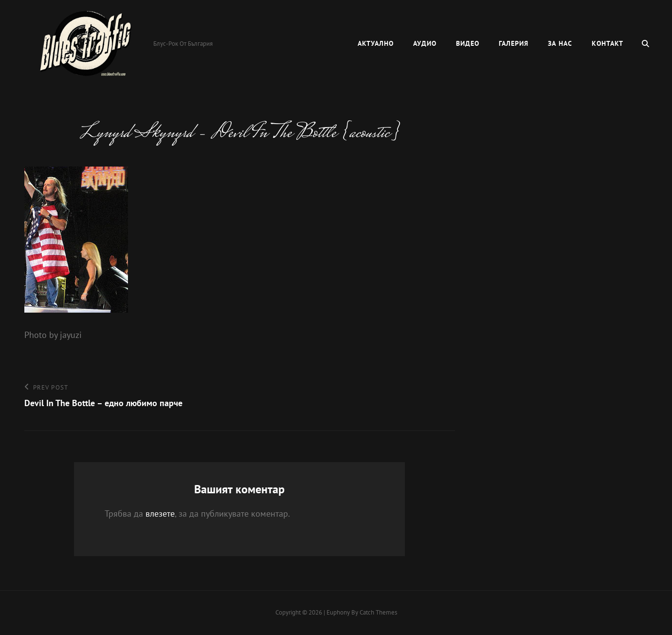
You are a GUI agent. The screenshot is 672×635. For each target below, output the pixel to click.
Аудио (425, 43)
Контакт (608, 43)
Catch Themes (378, 612)
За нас (560, 43)
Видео (468, 43)
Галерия (514, 43)
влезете (160, 514)
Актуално (376, 43)
